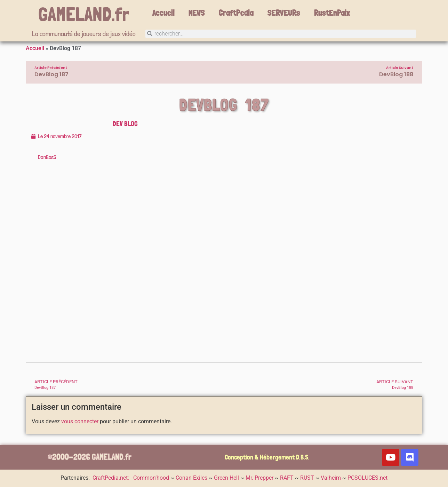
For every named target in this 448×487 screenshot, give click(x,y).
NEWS (197, 13)
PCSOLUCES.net (367, 478)
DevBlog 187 (224, 105)
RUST (307, 478)
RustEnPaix (332, 13)
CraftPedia (236, 13)
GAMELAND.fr (84, 14)
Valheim (331, 478)
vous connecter (80, 422)
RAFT (287, 478)
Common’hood (151, 478)
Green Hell (226, 478)
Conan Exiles (191, 478)
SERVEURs (284, 13)
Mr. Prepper (259, 478)
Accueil (163, 13)
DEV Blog (125, 124)
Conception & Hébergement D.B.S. (267, 457)
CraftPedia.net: (111, 478)
